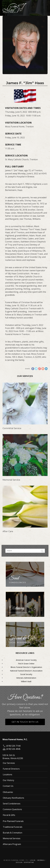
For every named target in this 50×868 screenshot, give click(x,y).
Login (33, 860)
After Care (8, 531)
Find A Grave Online (26, 664)
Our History (8, 780)
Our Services (9, 763)
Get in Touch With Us (25, 722)
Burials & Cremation (12, 833)
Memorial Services (12, 838)
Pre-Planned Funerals (13, 821)
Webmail (41, 860)
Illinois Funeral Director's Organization (26, 667)
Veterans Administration (26, 678)
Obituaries (8, 792)
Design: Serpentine (25, 862)
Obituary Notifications (13, 798)
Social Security (26, 674)
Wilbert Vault (26, 681)
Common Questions (12, 809)
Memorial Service (11, 480)
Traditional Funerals (13, 827)
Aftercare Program (12, 844)
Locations (7, 774)
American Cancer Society (26, 660)
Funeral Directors (11, 769)
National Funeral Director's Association (26, 671)
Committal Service (12, 428)
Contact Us (8, 786)
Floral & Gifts (9, 815)
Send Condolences (12, 804)
